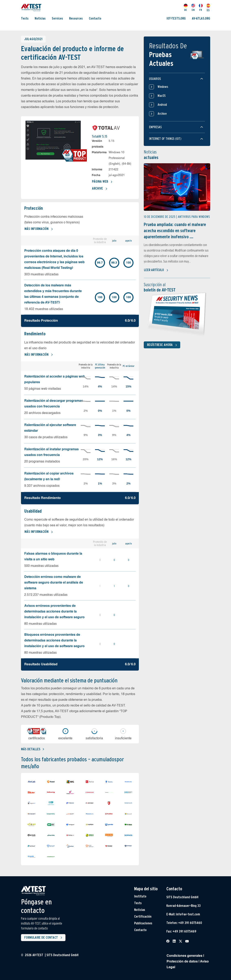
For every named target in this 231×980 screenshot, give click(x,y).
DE (186, 8)
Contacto (95, 18)
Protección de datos (182, 962)
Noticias (40, 18)
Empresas (155, 127)
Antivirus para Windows (194, 217)
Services (57, 18)
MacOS (157, 96)
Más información (39, 229)
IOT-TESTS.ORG (176, 18)
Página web (102, 182)
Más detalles (33, 749)
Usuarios (155, 79)
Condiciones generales (185, 956)
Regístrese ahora (163, 345)
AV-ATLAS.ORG (201, 18)
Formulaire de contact (44, 938)
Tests (25, 18)
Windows (159, 87)
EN (193, 8)
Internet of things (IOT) (165, 139)
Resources (76, 18)
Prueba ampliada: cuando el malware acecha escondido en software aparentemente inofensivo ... (175, 231)
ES (208, 8)
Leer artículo (156, 270)
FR (201, 8)
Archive (100, 189)
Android (158, 105)
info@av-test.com (188, 914)
